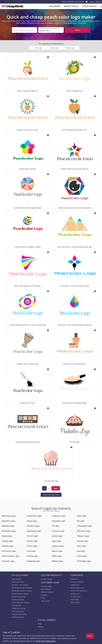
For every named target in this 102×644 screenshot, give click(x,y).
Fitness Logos (32, 545)
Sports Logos (82, 555)
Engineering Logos (34, 530)
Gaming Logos (32, 555)
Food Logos (31, 550)
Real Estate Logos (84, 530)
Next (56, 488)
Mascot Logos (57, 550)
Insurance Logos (58, 530)
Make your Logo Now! (51, 494)
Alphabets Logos (8, 525)
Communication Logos (10, 555)
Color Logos (38, 47)
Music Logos (82, 515)
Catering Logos (7, 540)
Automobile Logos (9, 530)
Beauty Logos (7, 535)
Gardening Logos (33, 560)
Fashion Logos (32, 535)
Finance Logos (32, 540)
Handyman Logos (59, 515)
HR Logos (56, 525)
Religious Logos (83, 535)
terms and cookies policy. (46, 641)
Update (78, 30)
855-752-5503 (79, 2)
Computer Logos (8, 560)
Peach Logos (54, 47)
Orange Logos (70, 47)
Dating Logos (32, 520)
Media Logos (57, 555)
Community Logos (9, 550)
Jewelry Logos (57, 535)
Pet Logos (81, 520)
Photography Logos (85, 525)
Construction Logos (34, 515)
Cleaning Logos (8, 545)
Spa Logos (81, 550)
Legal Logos (56, 540)
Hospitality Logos (59, 520)
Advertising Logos (9, 515)
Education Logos (33, 525)
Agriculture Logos (8, 520)
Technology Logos (84, 560)
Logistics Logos (58, 545)
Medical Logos (57, 560)
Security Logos (83, 540)
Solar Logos (81, 545)
